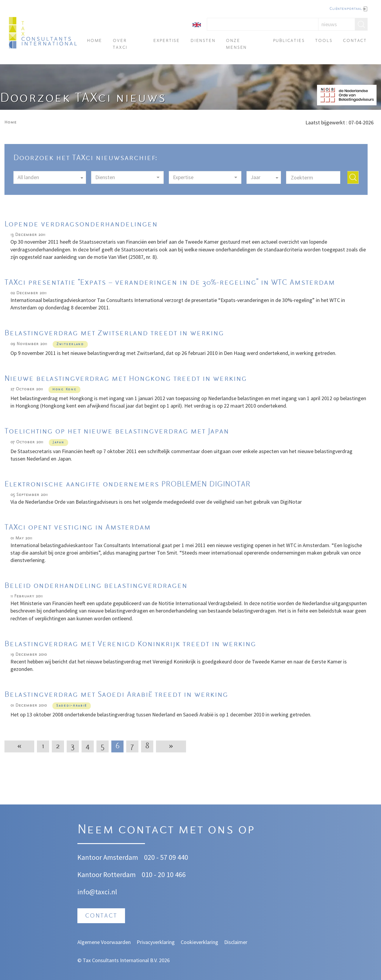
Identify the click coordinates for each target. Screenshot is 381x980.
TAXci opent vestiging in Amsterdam (78, 528)
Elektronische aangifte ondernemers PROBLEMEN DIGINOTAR (127, 484)
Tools (324, 41)
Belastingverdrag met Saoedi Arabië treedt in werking (116, 695)
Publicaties (289, 41)
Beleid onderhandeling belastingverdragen (96, 586)
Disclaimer (236, 942)
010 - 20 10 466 (164, 875)
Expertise (167, 41)
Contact (355, 41)
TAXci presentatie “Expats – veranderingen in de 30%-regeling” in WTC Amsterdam (170, 283)
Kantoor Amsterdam (108, 857)
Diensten (203, 41)
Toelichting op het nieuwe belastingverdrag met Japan (117, 432)
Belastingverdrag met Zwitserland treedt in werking (114, 333)
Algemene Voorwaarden (104, 942)
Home (95, 41)
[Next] (171, 746)
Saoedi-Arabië (72, 706)
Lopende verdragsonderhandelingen (81, 224)
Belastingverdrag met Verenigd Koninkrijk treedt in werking (130, 644)
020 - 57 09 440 (166, 857)
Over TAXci (120, 44)
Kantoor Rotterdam (107, 875)
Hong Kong (64, 390)
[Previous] (19, 746)
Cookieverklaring (199, 942)
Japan (58, 443)
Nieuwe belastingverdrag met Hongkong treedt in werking (126, 379)
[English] (197, 24)
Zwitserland (70, 344)
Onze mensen (236, 44)
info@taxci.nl (97, 892)
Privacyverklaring (156, 942)
